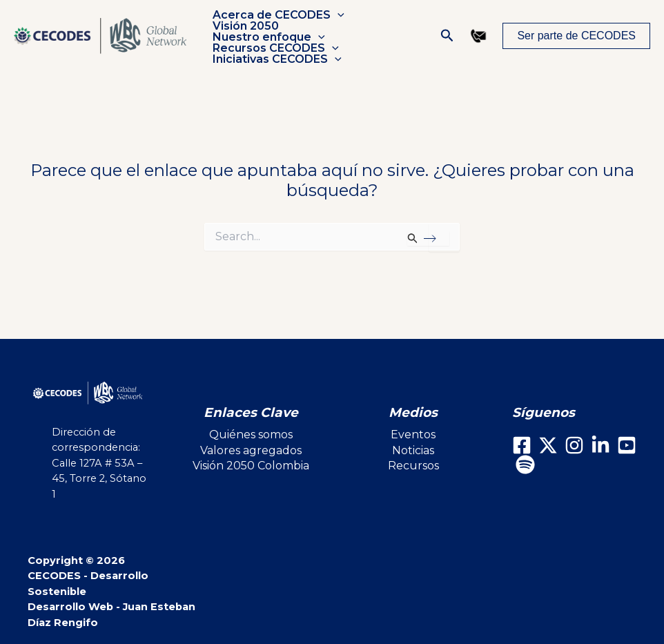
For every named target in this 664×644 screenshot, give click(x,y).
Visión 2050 (244, 32)
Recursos (413, 466)
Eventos (413, 435)
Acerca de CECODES (277, 21)
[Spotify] (525, 465)
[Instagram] (574, 445)
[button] (336, 21)
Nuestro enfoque (356, 32)
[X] (548, 445)
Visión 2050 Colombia (251, 466)
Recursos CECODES (274, 43)
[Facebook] (522, 445)
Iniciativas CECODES (276, 54)
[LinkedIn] (600, 445)
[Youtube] (627, 445)
